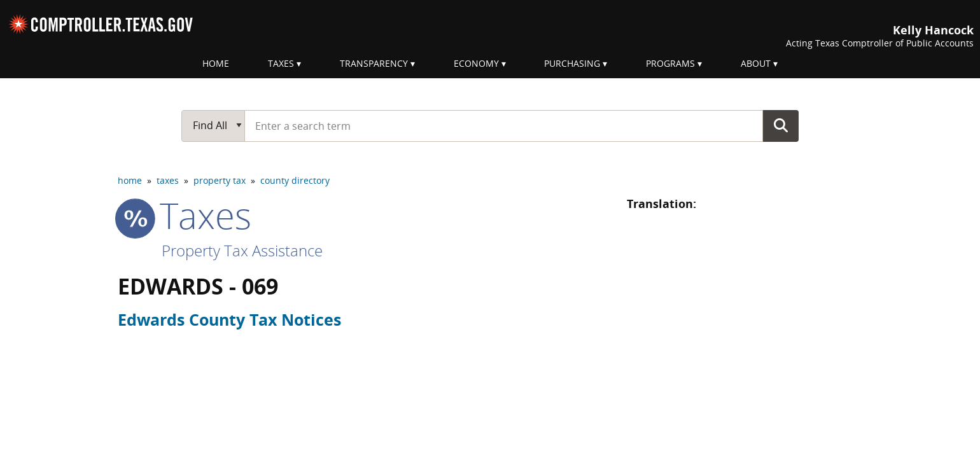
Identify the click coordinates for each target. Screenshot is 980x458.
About (756, 63)
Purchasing (572, 63)
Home (216, 63)
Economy (476, 63)
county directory (295, 180)
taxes (168, 180)
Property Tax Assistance (242, 250)
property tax (220, 180)
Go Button (781, 125)
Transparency (374, 63)
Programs (670, 63)
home (130, 180)
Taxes (281, 63)
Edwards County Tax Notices (229, 319)
